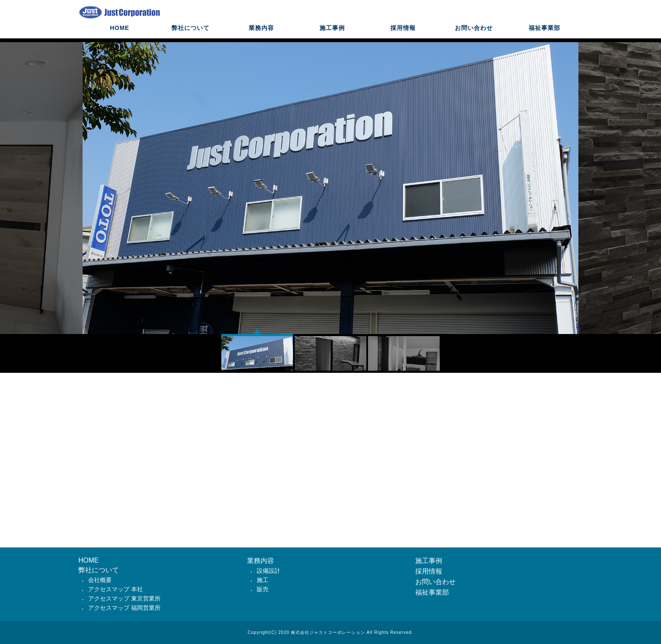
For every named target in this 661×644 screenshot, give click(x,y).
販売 (263, 589)
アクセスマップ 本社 (116, 589)
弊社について (191, 36)
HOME (120, 36)
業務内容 (261, 36)
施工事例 (332, 36)
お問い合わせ (474, 36)
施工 (263, 580)
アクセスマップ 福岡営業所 (124, 608)
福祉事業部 (544, 36)
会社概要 (100, 580)
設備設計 (269, 571)
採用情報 (403, 36)
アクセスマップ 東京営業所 (124, 598)
